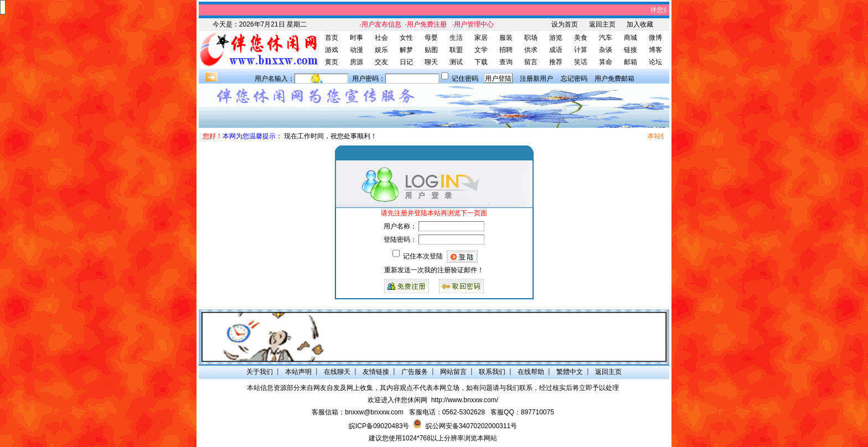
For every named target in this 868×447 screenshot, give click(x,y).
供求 (531, 50)
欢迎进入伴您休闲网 (397, 400)
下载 (481, 62)
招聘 (506, 50)
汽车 (606, 38)
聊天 (431, 62)
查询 (506, 62)
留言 (531, 62)
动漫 (356, 50)
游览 (556, 38)
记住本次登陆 (423, 256)
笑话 (581, 62)
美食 (581, 38)
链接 (631, 50)
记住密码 (465, 79)
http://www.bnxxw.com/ (465, 400)
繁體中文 (570, 372)
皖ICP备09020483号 (379, 426)
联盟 (456, 50)
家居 (481, 38)
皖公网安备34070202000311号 (471, 426)
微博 (655, 38)
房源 (356, 62)
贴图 (431, 50)
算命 (606, 62)
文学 (481, 50)
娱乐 (381, 50)
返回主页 (602, 24)
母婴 (431, 38)
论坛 (655, 62)
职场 (531, 38)
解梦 (406, 50)
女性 (406, 38)
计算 (581, 50)
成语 (556, 50)
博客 (655, 50)
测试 (456, 62)
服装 (506, 38)
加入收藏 (640, 24)
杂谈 (606, 50)
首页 (332, 38)
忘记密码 (574, 79)
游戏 (332, 50)
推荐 (556, 62)
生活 (456, 38)
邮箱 (631, 62)
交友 (381, 62)
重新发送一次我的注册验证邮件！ (434, 270)
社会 (381, 38)
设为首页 (565, 24)
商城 (631, 38)
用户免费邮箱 (614, 79)
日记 (406, 62)
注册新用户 (536, 79)
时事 (356, 38)
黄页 (332, 62)
